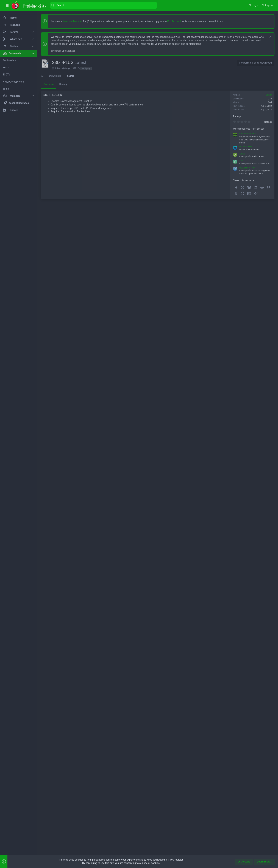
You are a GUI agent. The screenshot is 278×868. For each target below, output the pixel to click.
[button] (7, 5)
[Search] (104, 5)
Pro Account (174, 21)
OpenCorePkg (246, 147)
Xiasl (242, 161)
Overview (49, 84)
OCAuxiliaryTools (247, 168)
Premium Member (73, 21)
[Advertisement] (135, 228)
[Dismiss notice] (270, 37)
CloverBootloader (248, 134)
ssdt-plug (86, 68)
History (63, 84)
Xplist (242, 154)
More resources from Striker (248, 129)
